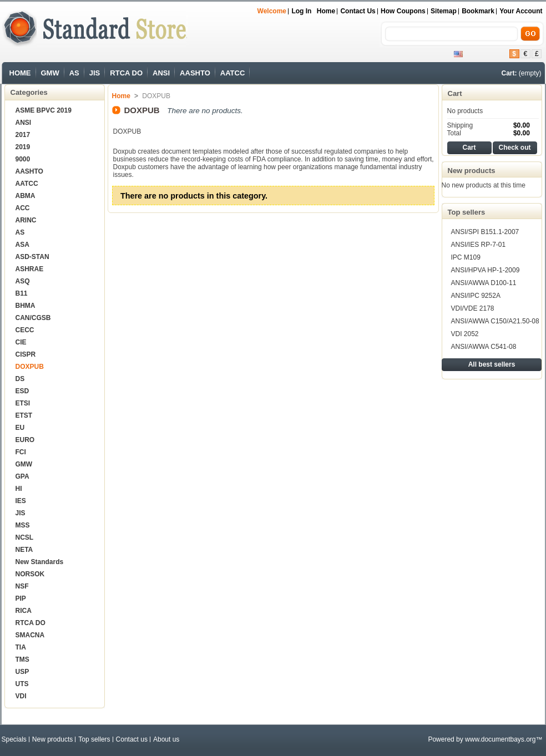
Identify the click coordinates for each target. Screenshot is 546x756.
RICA (24, 611)
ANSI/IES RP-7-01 (479, 245)
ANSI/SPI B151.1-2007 (485, 232)
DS (20, 379)
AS (74, 73)
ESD (22, 391)
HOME (20, 73)
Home (326, 11)
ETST (24, 415)
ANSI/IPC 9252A (476, 296)
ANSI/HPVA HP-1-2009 (486, 270)
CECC (25, 330)
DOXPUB (30, 367)
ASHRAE (30, 269)
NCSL (25, 537)
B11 (22, 293)
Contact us (358, 11)
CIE (21, 342)
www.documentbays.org (500, 739)
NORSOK (30, 574)
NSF (22, 586)
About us (166, 739)
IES (21, 501)
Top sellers (467, 212)
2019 (23, 147)
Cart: (509, 73)
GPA (22, 476)
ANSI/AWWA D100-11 (484, 283)
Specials (14, 739)
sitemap (444, 11)
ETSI (23, 403)
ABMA (26, 196)
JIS (95, 73)
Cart (455, 93)
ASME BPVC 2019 (44, 110)
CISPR (26, 354)
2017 (23, 135)
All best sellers (492, 364)
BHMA (26, 306)
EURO (25, 440)
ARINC (26, 220)
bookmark (478, 11)
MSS (23, 525)
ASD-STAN (32, 257)
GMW (50, 73)
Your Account (521, 11)
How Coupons (403, 11)
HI (19, 489)
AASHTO (195, 73)
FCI (21, 452)
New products (472, 171)
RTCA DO (126, 73)
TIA (21, 647)
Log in (301, 11)
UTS (22, 684)
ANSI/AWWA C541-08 (484, 347)
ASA (22, 245)
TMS (22, 659)
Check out (514, 148)
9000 (23, 159)
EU (20, 428)
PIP (21, 598)
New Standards (40, 562)
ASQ (23, 281)
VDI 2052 (465, 334)
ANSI (161, 73)
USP (22, 672)
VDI (21, 696)
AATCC (233, 73)
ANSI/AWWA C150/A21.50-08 (495, 321)
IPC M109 (466, 257)
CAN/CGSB (33, 318)
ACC (23, 208)
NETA (24, 550)
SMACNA (30, 635)
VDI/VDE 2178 (473, 308)
